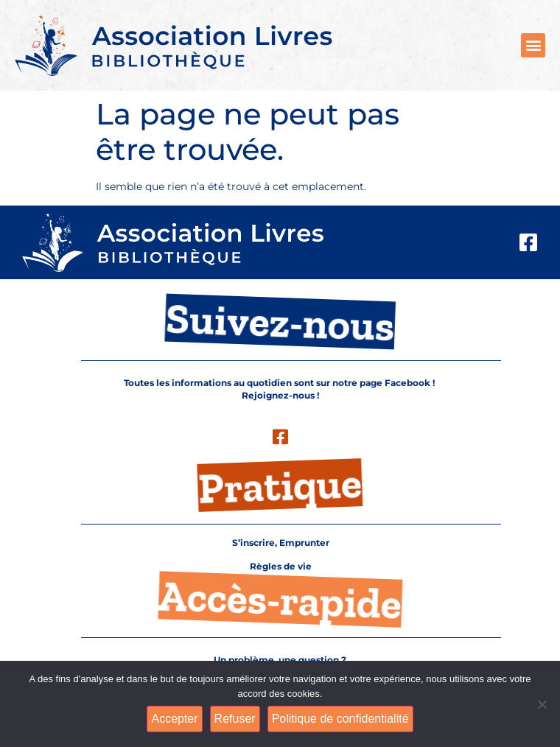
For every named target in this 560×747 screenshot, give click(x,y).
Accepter (174, 719)
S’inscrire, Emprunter (281, 543)
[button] (533, 45)
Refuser (235, 719)
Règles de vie (281, 567)
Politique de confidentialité (340, 719)
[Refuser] (542, 704)
